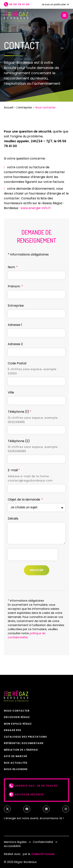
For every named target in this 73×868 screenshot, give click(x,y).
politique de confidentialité (27, 635)
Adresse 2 (15, 344)
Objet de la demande (24, 499)
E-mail (13, 470)
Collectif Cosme (43, 854)
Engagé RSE (13, 730)
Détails (13, 519)
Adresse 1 (15, 325)
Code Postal (17, 363)
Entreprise (16, 306)
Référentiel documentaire (24, 743)
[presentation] (33, 555)
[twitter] (7, 809)
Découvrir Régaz (17, 717)
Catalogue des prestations (25, 737)
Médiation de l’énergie (21, 750)
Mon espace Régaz (18, 724)
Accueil (9, 108)
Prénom (14, 286)
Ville (11, 392)
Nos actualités (16, 763)
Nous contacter (17, 711)
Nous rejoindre (16, 769)
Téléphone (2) (19, 441)
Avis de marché (15, 756)
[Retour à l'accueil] (16, 16)
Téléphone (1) (18, 412)
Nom (12, 267)
